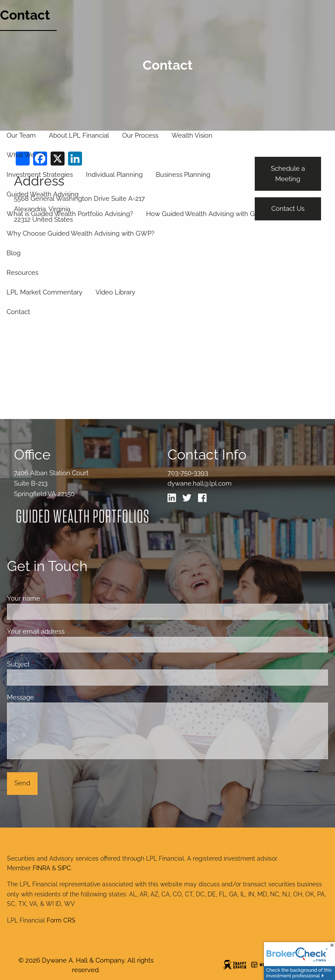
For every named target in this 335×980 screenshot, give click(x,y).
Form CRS (61, 920)
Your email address (67, 632)
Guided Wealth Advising (43, 194)
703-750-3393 (188, 473)
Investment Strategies (40, 175)
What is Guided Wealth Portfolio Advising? (70, 214)
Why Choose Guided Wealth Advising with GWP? (80, 233)
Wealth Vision (192, 135)
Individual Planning (114, 175)
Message (52, 697)
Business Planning (183, 175)
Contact (25, 15)
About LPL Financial (79, 135)
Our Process (140, 135)
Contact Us (288, 209)
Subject (50, 664)
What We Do (26, 155)
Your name (55, 598)
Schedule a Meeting (288, 174)
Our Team (21, 135)
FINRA (41, 868)
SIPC (64, 868)
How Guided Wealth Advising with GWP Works (216, 214)
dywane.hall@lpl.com (200, 483)
